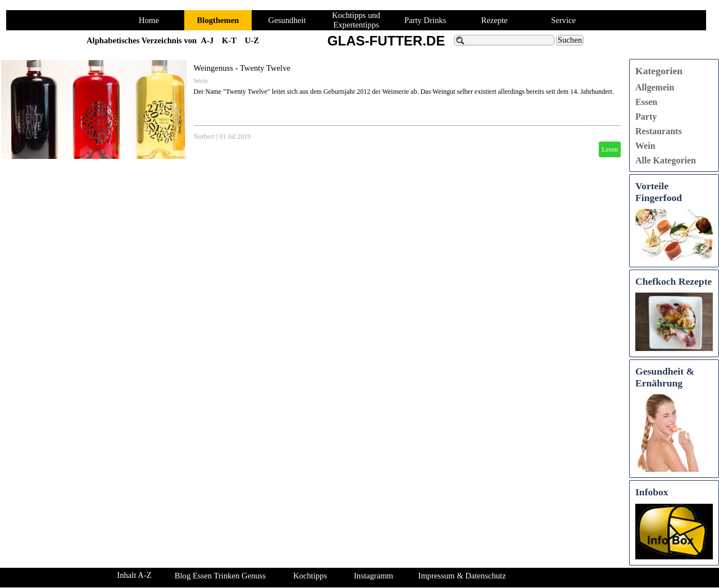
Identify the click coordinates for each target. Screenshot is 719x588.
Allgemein (655, 87)
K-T (229, 40)
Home (149, 20)
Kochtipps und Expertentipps (356, 20)
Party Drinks (426, 20)
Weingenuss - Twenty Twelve (242, 68)
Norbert (204, 136)
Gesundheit (287, 20)
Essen (646, 102)
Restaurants (659, 131)
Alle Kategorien (666, 160)
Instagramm (374, 576)
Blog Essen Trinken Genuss (220, 576)
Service (563, 20)
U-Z (252, 40)
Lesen (610, 149)
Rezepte (494, 20)
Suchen (570, 40)
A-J (208, 40)
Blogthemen (218, 20)
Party (646, 117)
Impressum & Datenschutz (462, 576)
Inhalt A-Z (134, 575)
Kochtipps (310, 576)
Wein (201, 81)
